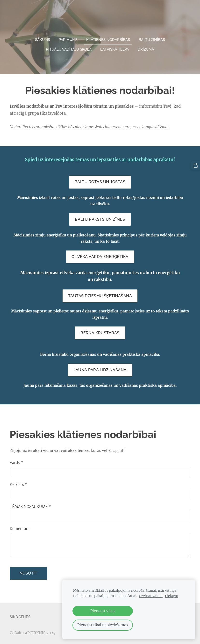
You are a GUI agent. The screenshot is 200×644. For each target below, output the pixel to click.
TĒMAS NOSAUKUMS (30, 505)
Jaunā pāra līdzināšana (100, 368)
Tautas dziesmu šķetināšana (100, 294)
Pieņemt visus (103, 611)
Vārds (16, 461)
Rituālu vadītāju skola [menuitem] (69, 48)
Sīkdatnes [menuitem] (20, 615)
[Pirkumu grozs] (196, 165)
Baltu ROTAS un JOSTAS (100, 180)
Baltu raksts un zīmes (100, 218)
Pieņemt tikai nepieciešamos (103, 625)
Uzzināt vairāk (151, 596)
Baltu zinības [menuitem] (152, 38)
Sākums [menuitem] (43, 38)
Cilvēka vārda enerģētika (100, 255)
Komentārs (20, 527)
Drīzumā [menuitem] (146, 48)
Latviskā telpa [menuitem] (115, 48)
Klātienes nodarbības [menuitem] (108, 38)
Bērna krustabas (100, 331)
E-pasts (18, 483)
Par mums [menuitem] (68, 38)
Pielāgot (172, 596)
